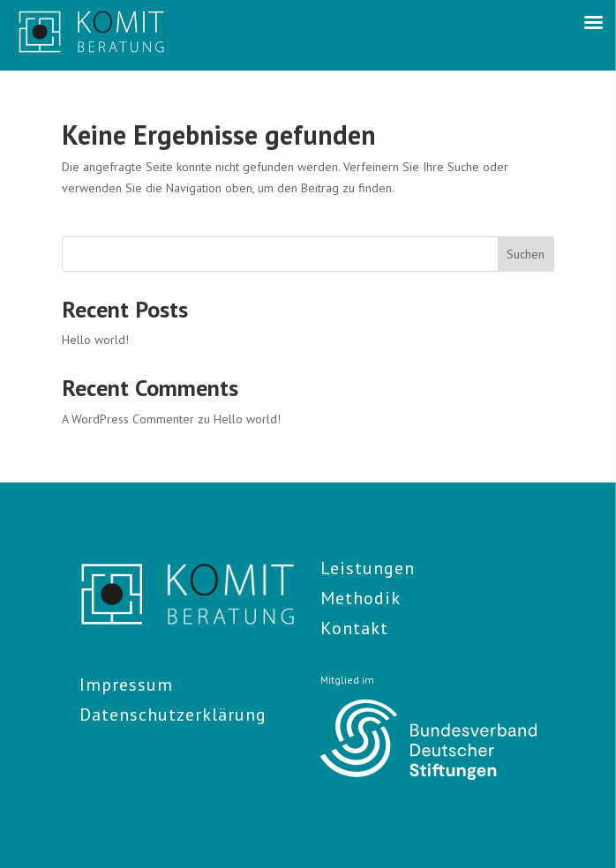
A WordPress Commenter (128, 419)
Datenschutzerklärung (173, 715)
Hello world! (95, 340)
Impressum (126, 685)
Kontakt (354, 628)
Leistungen (368, 568)
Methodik (361, 598)
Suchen (526, 254)
